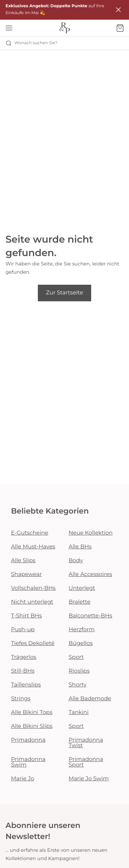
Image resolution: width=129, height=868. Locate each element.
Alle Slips (23, 561)
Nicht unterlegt (32, 602)
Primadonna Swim (28, 762)
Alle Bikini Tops (32, 713)
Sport (76, 657)
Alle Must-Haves (33, 547)
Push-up (23, 630)
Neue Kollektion (91, 533)
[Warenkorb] (120, 28)
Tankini (79, 713)
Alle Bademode (90, 699)
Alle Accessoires (90, 574)
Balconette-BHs (90, 616)
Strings (21, 699)
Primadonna (28, 740)
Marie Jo (23, 779)
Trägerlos (24, 657)
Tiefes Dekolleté (33, 643)
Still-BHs (23, 671)
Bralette (80, 602)
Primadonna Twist (86, 743)
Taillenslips (26, 685)
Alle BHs (80, 547)
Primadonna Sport (86, 762)
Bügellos (81, 643)
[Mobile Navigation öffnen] (9, 28)
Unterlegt (82, 588)
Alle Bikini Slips (32, 726)
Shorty (78, 685)
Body (76, 561)
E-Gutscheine (30, 533)
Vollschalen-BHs (33, 588)
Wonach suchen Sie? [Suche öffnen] (31, 43)
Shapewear (26, 574)
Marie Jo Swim (89, 779)
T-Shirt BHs (26, 616)
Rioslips (79, 671)
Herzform (82, 630)
